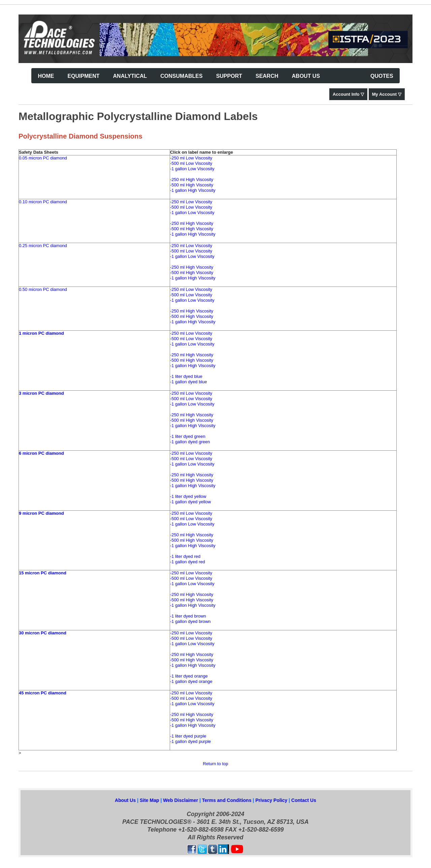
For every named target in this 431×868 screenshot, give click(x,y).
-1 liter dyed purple (188, 736)
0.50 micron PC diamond (43, 289)
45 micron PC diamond (43, 693)
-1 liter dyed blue (186, 376)
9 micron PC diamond (41, 513)
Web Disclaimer (181, 800)
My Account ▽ (387, 94)
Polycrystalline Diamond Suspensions (80, 136)
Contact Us (304, 800)
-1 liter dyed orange (189, 676)
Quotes (382, 76)
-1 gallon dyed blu (187, 382)
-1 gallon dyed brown (190, 621)
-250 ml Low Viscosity (191, 158)
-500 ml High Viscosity (192, 185)
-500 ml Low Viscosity (191, 163)
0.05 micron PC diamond (43, 158)
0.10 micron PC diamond (43, 202)
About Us (125, 800)
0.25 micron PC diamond (43, 246)
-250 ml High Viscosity (192, 179)
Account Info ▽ (348, 94)
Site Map (150, 800)
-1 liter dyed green (188, 436)
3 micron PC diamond (41, 393)
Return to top (215, 764)
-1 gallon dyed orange (191, 681)
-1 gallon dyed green (190, 442)
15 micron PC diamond (43, 573)
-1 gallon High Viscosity (193, 190)
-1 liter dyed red (185, 556)
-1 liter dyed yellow (188, 496)
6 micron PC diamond (41, 453)
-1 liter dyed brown (188, 616)
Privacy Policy (272, 800)
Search (267, 76)
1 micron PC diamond (41, 333)
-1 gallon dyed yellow (190, 502)
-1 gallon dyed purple (190, 741)
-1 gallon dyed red (188, 562)
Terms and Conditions (227, 800)
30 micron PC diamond (43, 633)
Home (46, 76)
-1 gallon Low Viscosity (192, 169)
